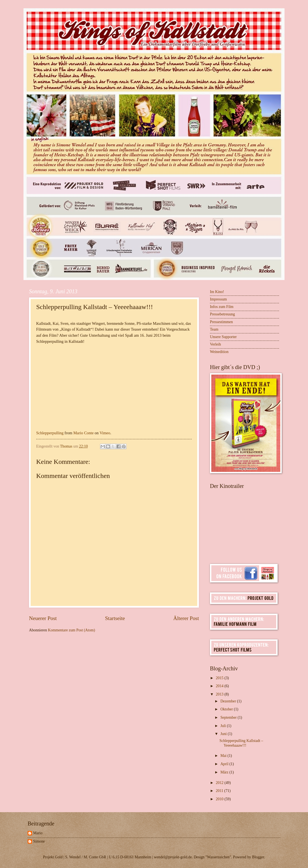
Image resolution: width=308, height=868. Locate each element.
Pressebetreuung (222, 314)
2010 (220, 799)
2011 (220, 791)
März (225, 772)
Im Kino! (217, 292)
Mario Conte (83, 433)
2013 (220, 694)
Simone (39, 841)
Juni (224, 734)
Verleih (215, 344)
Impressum (218, 299)
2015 (220, 678)
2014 (220, 686)
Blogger (258, 857)
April (225, 764)
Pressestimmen (221, 322)
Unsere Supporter (223, 337)
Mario (38, 833)
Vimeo (105, 433)
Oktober (227, 709)
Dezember (229, 701)
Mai (224, 756)
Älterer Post (186, 618)
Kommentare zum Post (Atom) (72, 630)
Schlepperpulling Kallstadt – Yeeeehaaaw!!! (241, 743)
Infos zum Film (222, 307)
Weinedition (219, 352)
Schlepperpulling (50, 433)
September (229, 717)
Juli (224, 726)
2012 (220, 783)
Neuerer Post (43, 618)
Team (214, 329)
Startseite (115, 618)
